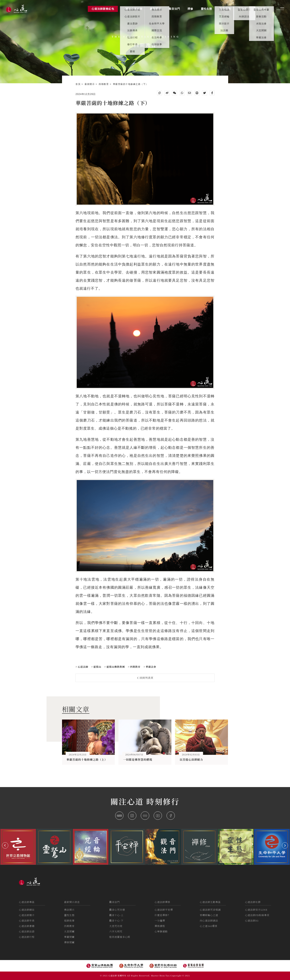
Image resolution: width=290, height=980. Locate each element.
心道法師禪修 (162, 902)
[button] (5, 845)
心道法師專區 (27, 902)
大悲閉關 (69, 931)
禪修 (190, 9)
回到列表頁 (145, 678)
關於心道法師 (134, 9)
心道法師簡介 (27, 915)
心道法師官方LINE (256, 910)
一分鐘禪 (160, 920)
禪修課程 (160, 926)
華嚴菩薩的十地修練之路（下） (131, 84)
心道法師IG (252, 920)
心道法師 (83, 667)
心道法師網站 (27, 910)
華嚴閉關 (69, 937)
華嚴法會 (151, 667)
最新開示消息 (72, 902)
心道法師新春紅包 (103, 9)
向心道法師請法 (209, 920)
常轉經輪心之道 (209, 915)
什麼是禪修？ (162, 915)
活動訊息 (260, 9)
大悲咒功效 (116, 926)
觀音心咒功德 (117, 910)
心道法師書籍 (27, 926)
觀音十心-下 (116, 920)
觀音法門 (115, 902)
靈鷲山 (97, 667)
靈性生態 (69, 915)
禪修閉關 (69, 942)
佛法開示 (69, 910)
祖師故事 (69, 920)
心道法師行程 (27, 937)
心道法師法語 (27, 931)
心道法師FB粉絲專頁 (257, 915)
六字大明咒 (116, 931)
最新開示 (90, 84)
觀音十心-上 (116, 915)
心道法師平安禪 (164, 910)
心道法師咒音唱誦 (210, 910)
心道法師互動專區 (210, 902)
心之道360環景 (209, 926)
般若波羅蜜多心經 (120, 937)
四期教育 (104, 84)
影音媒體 (225, 9)
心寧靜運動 (161, 931)
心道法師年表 (27, 920)
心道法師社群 (253, 902)
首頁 (79, 84)
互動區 (243, 9)
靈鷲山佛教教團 (115, 667)
